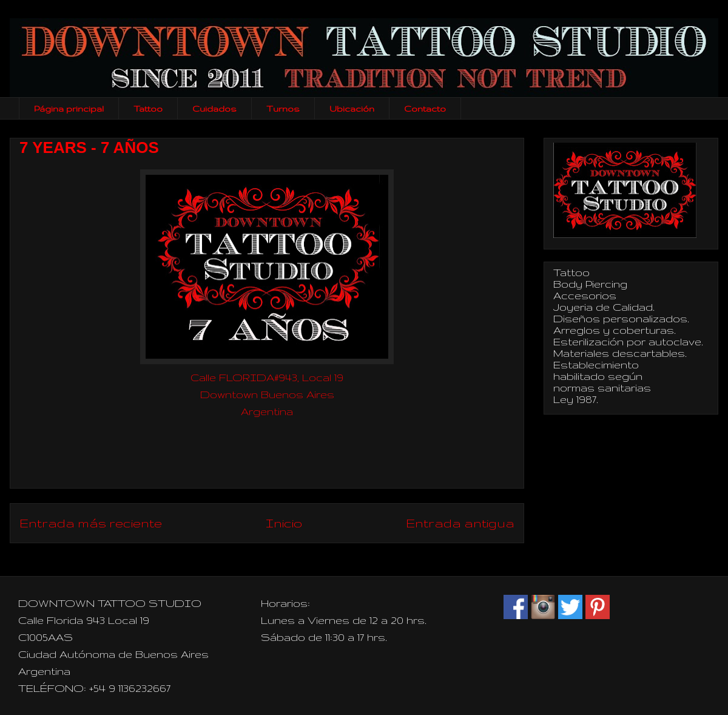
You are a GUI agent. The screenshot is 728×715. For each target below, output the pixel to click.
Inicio (284, 523)
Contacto (425, 109)
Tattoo (148, 109)
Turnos (283, 109)
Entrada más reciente (91, 523)
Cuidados (214, 109)
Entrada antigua (460, 523)
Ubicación (352, 109)
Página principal (69, 109)
